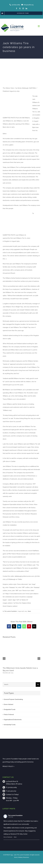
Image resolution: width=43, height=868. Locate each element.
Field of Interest (9, 715)
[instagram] (23, 8)
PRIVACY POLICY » (8, 766)
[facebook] (17, 8)
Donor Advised (8, 704)
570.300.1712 (12, 791)
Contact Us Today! (12, 794)
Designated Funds (10, 709)
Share (15, 837)
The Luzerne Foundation (11, 611)
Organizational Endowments (13, 720)
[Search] (38, 684)
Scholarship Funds (10, 725)
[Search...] (19, 684)
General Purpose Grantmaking (13, 699)
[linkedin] (26, 8)
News (29, 611)
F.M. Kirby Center (22, 834)
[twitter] (20, 8)
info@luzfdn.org (27, 5)
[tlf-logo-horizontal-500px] (12, 24)
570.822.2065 (12, 787)
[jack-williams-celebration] (21, 75)
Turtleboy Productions (23, 857)
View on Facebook (8, 837)
